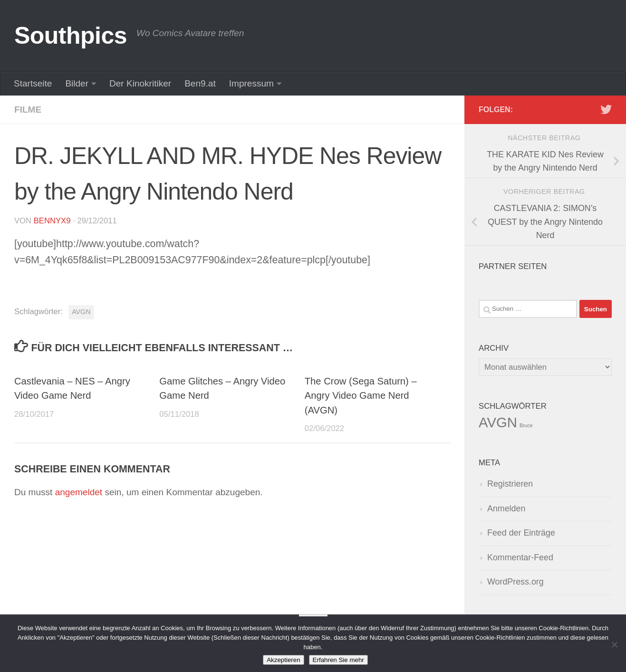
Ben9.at (200, 83)
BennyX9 (52, 221)
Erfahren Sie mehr (338, 660)
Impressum (251, 83)
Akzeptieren (283, 660)
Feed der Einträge (521, 533)
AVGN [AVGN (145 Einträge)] (498, 422)
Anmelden (506, 509)
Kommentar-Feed (520, 557)
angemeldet (79, 492)
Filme (28, 110)
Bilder (77, 83)
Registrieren (510, 484)
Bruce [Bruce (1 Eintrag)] (526, 425)
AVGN (81, 312)
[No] (614, 644)
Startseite (33, 83)
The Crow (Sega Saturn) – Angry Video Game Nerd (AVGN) (361, 396)
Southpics (71, 36)
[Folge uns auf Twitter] (606, 109)
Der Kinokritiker (140, 83)
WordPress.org (515, 582)
